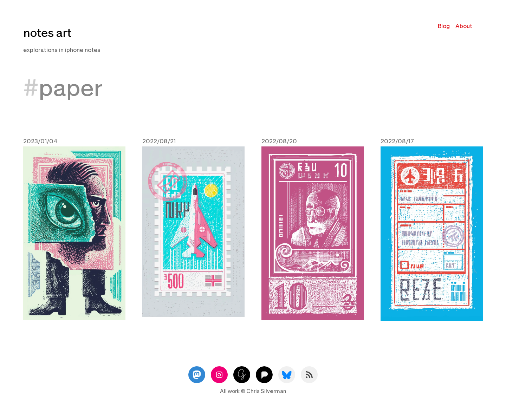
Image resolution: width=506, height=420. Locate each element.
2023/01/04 (40, 141)
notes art (47, 33)
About (464, 26)
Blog (444, 26)
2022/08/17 (397, 141)
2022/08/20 (279, 141)
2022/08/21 (159, 141)
